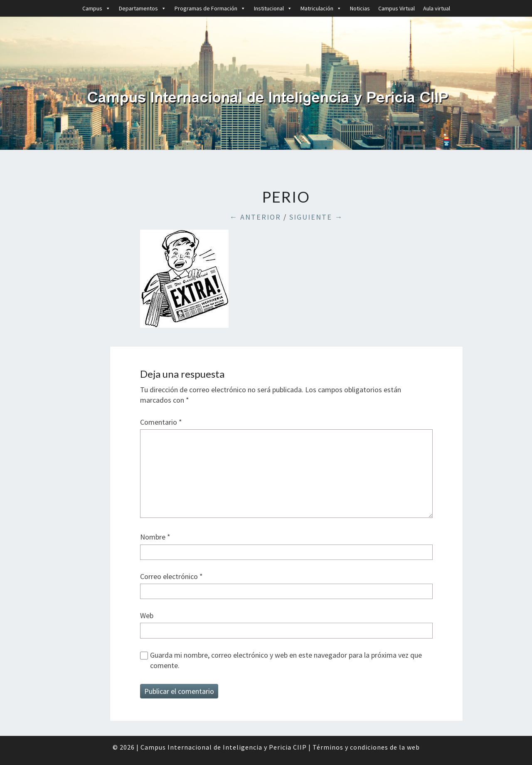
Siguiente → (316, 217)
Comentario (161, 422)
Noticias (360, 8)
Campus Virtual (397, 8)
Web (147, 615)
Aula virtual (437, 8)
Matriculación (321, 8)
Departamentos (143, 8)
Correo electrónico (171, 576)
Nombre (155, 537)
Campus (96, 8)
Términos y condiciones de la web (366, 747)
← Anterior (255, 217)
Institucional (273, 8)
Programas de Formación (210, 8)
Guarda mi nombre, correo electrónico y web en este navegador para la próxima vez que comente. (286, 660)
